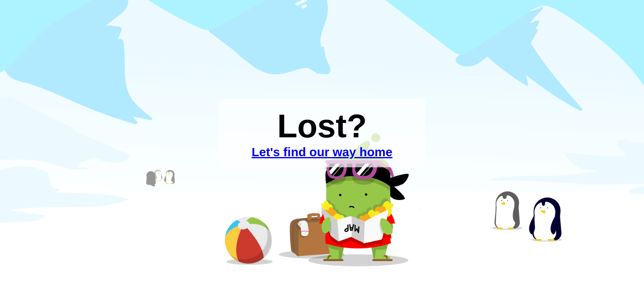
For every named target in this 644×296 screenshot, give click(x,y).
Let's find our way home (322, 152)
